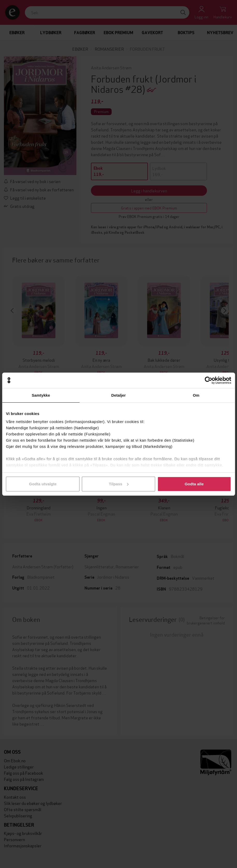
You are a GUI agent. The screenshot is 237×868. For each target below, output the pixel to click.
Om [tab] (196, 395)
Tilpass (119, 484)
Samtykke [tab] (41, 395)
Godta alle (194, 484)
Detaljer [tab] (119, 395)
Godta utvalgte (43, 484)
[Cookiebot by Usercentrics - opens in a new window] (208, 380)
